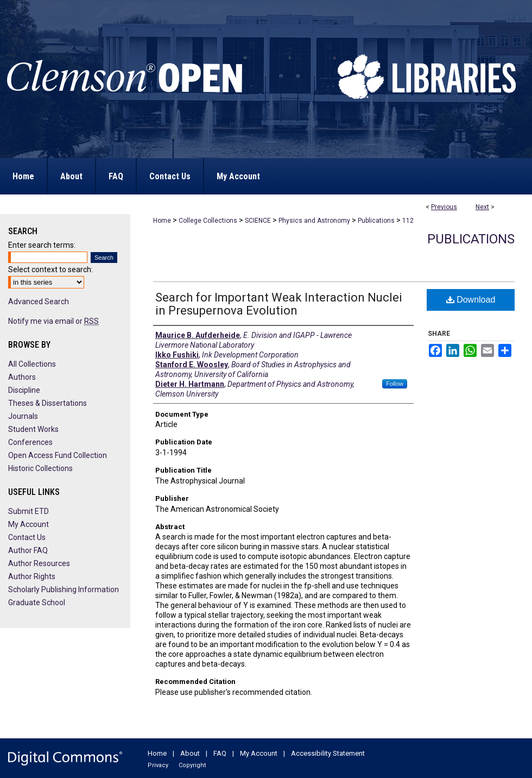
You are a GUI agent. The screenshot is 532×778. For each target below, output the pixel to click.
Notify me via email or (53, 321)
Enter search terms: (42, 245)
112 (408, 221)
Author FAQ (28, 550)
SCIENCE (258, 221)
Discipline (24, 390)
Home (162, 221)
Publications (376, 221)
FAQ (220, 753)
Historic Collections (40, 468)
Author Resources (39, 563)
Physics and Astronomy (314, 221)
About (190, 753)
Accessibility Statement (328, 753)
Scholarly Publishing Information (64, 589)
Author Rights (32, 576)
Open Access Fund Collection (58, 455)
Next (482, 207)
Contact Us (27, 537)
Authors (22, 377)
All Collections (32, 364)
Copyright (192, 765)
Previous (444, 207)
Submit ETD (28, 511)
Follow (395, 384)
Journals (23, 416)
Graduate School (37, 603)
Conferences (30, 442)
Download (471, 300)
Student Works (33, 429)
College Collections (208, 221)
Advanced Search (39, 302)
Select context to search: (50, 269)
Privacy (158, 765)
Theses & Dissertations (47, 403)
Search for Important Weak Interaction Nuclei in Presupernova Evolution (279, 304)
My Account (28, 524)
